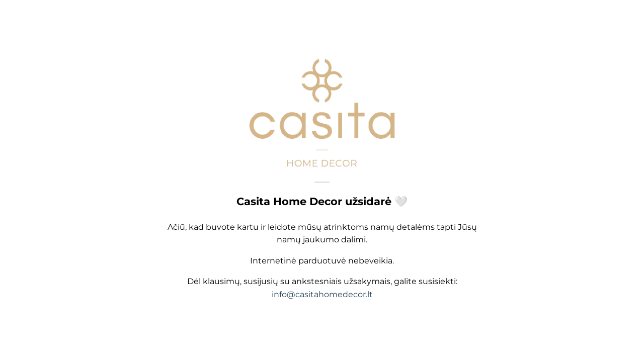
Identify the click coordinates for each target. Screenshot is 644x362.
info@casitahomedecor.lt (322, 295)
